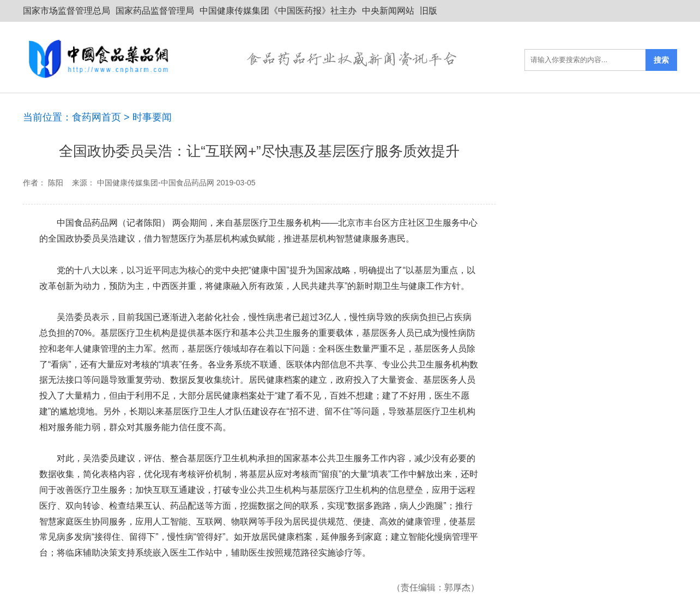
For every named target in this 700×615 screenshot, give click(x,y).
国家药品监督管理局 (155, 11)
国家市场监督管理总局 (67, 11)
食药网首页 (96, 117)
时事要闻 (152, 117)
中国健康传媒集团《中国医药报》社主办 (278, 11)
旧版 (429, 11)
